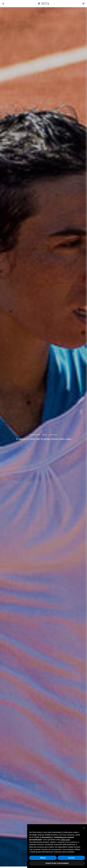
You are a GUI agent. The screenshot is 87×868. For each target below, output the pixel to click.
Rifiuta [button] (43, 858)
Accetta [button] (71, 858)
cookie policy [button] (65, 840)
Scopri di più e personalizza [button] (57, 863)
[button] (84, 828)
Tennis (44, 434)
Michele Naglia (35, 434)
